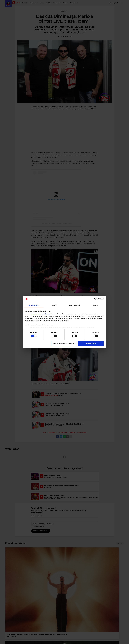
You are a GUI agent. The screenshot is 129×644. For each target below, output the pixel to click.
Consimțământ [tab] (33, 305)
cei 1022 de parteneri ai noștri (40, 314)
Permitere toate (91, 344)
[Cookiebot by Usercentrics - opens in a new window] (96, 299)
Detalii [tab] (54, 305)
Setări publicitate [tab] (75, 305)
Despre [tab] (95, 305)
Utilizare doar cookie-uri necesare (64, 344)
